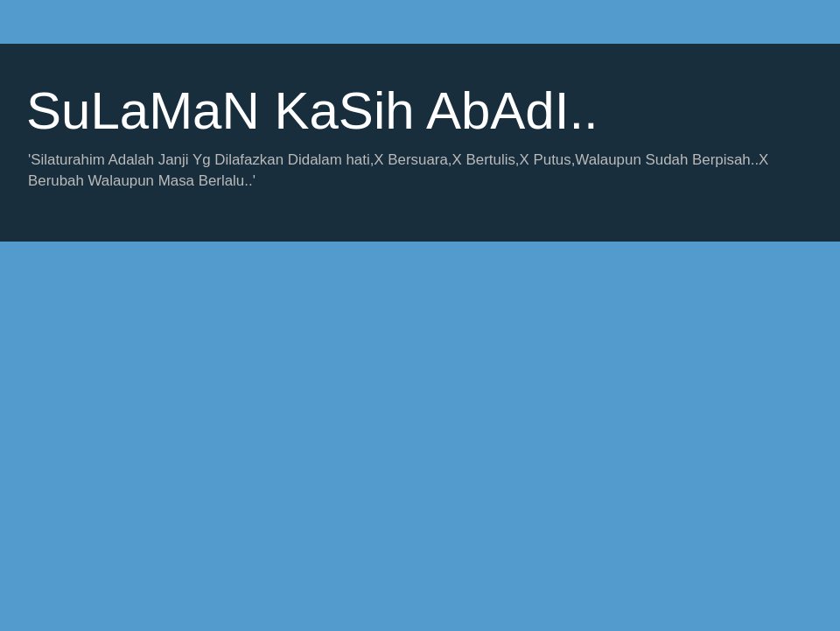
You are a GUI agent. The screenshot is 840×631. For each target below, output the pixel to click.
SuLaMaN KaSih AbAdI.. (312, 111)
